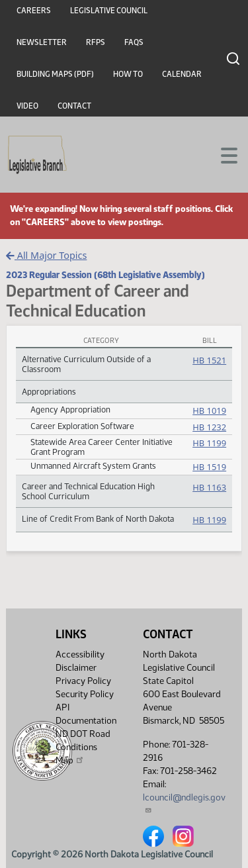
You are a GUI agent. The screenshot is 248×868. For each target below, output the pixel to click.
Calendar (182, 74)
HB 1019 (209, 410)
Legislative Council (109, 11)
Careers (34, 11)
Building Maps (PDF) (55, 74)
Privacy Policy (83, 681)
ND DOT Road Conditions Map (83, 747)
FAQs (134, 42)
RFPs (96, 42)
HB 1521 (209, 360)
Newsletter (42, 42)
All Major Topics (46, 255)
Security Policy (85, 694)
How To (128, 74)
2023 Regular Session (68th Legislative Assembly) (105, 275)
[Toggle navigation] (222, 154)
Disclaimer (76, 668)
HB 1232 (209, 427)
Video (27, 106)
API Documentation (86, 714)
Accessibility (80, 654)
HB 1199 (209, 443)
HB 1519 (209, 467)
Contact (74, 106)
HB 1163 (209, 487)
